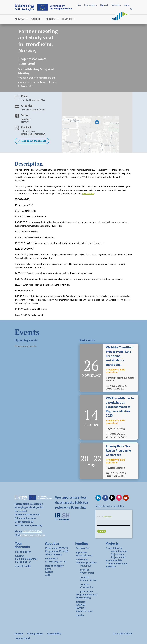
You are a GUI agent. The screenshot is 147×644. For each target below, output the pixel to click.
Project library (114, 548)
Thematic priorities (86, 562)
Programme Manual (86, 595)
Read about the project (33, 141)
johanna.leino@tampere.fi (33, 134)
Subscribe (116, 5)
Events (49, 572)
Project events (118, 557)
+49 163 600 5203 (32, 531)
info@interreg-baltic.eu (32, 535)
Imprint (19, 633)
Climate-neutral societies (89, 582)
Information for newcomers (84, 557)
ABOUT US (20, 19)
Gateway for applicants (82, 550)
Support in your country (84, 613)
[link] (25, 546)
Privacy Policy (35, 633)
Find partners (91, 5)
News (48, 569)
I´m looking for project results (23, 564)
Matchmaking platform (83, 600)
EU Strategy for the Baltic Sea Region (56, 564)
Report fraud (23, 638)
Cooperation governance (87, 589)
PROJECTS (51, 19)
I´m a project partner (26, 559)
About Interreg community (53, 556)
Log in (127, 5)
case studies (88, 193)
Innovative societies (86, 568)
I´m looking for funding (23, 554)
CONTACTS (67, 19)
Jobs (79, 5)
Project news (117, 554)
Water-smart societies (87, 575)
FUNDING (35, 19)
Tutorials (80, 605)
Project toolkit (114, 560)
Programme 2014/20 (57, 551)
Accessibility (54, 633)
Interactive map (119, 551)
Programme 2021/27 (57, 548)
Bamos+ (104, 5)
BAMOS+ (81, 608)
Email (105, 517)
